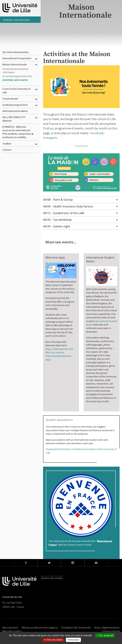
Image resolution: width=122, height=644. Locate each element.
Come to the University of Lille (16, 91)
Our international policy (16, 52)
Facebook (97, 133)
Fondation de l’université (76, 628)
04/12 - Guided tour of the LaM (80, 213)
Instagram (50, 138)
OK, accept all (105, 635)
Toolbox (7, 144)
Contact (7, 150)
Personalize (73, 640)
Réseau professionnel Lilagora (40, 628)
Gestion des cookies (52, 578)
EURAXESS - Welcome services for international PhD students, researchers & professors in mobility (18, 132)
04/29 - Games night (80, 226)
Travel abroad (10, 99)
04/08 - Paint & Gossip (80, 200)
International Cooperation (17, 58)
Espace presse (111, 631)
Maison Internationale (15, 64)
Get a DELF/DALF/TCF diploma (14, 119)
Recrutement (10, 628)
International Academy (15, 111)
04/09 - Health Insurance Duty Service (80, 206)
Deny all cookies (53, 640)
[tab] (81, 200)
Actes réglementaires (107, 628)
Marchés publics (12, 631)
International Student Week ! (100, 259)
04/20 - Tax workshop (80, 220)
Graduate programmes (15, 105)
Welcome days (55, 257)
